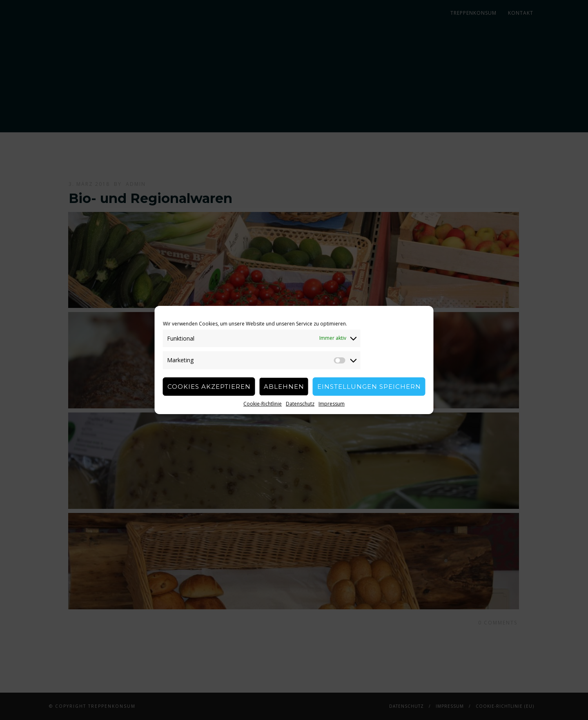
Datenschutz (300, 404)
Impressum (332, 404)
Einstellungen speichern (369, 387)
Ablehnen (284, 387)
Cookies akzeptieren (209, 387)
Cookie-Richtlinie (263, 404)
